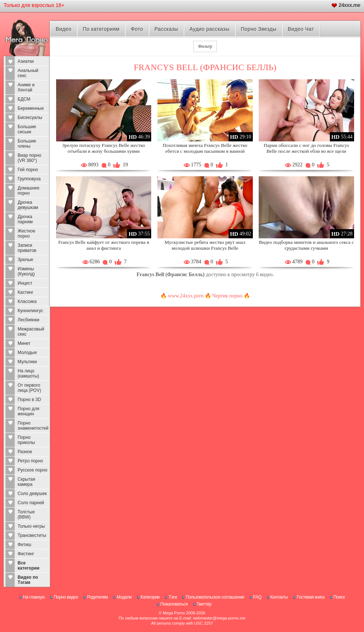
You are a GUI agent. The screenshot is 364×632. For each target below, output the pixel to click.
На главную (34, 597)
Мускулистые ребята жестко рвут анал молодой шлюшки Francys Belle (205, 245)
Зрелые (26, 260)
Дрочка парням (25, 219)
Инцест (25, 283)
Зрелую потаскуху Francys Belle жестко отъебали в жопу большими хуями (104, 148)
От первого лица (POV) (29, 388)
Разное (25, 452)
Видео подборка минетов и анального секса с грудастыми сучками (306, 245)
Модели (124, 597)
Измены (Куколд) (26, 271)
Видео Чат (301, 29)
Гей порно (28, 170)
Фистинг (26, 554)
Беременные (31, 108)
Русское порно (32, 470)
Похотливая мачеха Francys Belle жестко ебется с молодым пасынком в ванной (205, 148)
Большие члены (27, 144)
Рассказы (166, 29)
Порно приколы (26, 440)
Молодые (27, 353)
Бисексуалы (30, 118)
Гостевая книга (311, 597)
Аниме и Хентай (26, 87)
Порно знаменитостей (33, 426)
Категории (150, 597)
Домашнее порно (28, 191)
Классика (27, 301)
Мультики (27, 362)
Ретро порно (30, 461)
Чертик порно (227, 296)
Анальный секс (28, 73)
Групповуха (29, 179)
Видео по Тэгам (28, 580)
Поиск (339, 597)
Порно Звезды (259, 29)
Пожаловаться (174, 604)
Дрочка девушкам (28, 205)
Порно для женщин (28, 411)
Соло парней (31, 503)
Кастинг (26, 292)
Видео (64, 29)
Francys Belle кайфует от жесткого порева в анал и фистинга (104, 245)
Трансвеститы (32, 535)
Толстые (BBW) (26, 514)
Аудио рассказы (209, 29)
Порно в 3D (29, 400)
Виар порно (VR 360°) (30, 158)
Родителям (97, 597)
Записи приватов (27, 248)
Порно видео (66, 597)
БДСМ (24, 99)
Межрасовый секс (31, 332)
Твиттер (204, 604)
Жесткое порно (26, 234)
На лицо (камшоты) (28, 373)
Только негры (31, 526)
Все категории (28, 566)
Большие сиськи (27, 129)
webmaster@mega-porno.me (219, 618)
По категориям (101, 29)
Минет (24, 343)
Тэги (173, 597)
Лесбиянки (28, 320)
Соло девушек (32, 494)
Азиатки (26, 61)
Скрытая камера (26, 482)
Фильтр (205, 46)
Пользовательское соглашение (215, 597)
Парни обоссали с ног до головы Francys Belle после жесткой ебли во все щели (307, 148)
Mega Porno (174, 613)
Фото (137, 29)
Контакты (279, 597)
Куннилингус (30, 311)
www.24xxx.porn (186, 296)
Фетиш (24, 545)
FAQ (257, 597)
